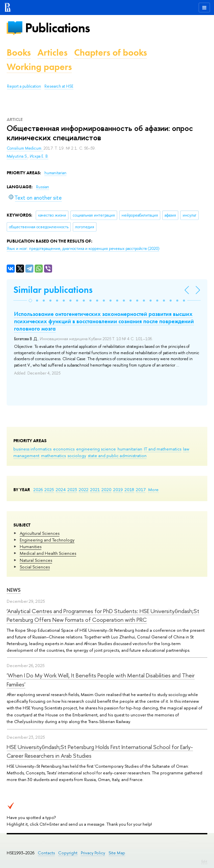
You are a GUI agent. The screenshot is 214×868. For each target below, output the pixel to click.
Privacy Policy (93, 853)
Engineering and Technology (47, 540)
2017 (141, 489)
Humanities (31, 546)
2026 (38, 489)
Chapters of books (111, 52)
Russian (43, 187)
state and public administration (117, 455)
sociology (77, 455)
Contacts (46, 853)
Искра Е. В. (39, 156)
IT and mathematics (163, 449)
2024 (61, 489)
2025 (49, 489)
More (153, 489)
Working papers (39, 67)
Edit (204, 861)
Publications (57, 28)
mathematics (53, 455)
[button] (30, 301)
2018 (129, 489)
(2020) (83, 249)
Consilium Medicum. (25, 148)
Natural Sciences (36, 560)
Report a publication (24, 86)
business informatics (32, 449)
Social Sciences (35, 567)
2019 (118, 489)
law (186, 449)
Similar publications (53, 290)
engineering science (96, 449)
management (26, 455)
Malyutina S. (17, 156)
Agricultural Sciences (40, 533)
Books (19, 52)
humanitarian (130, 449)
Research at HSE (59, 86)
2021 (95, 489)
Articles (52, 52)
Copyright (68, 853)
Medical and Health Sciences (48, 553)
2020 (106, 489)
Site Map (117, 853)
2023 (72, 489)
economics (64, 449)
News (14, 590)
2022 (84, 489)
